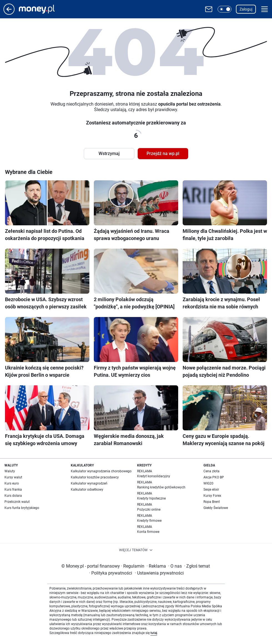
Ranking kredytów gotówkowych (161, 487)
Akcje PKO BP (214, 477)
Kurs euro (12, 483)
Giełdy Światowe (216, 508)
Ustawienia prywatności (159, 573)
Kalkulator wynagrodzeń (89, 483)
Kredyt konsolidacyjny (154, 476)
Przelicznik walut (17, 502)
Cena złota (211, 471)
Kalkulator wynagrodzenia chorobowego (101, 471)
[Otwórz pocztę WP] (209, 9)
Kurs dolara (13, 496)
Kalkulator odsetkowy (87, 490)
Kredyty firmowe (149, 521)
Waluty (10, 471)
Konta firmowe (148, 532)
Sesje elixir (211, 490)
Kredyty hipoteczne (151, 498)
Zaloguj (246, 9)
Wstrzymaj (109, 153)
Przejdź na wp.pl (163, 153)
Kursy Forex (212, 496)
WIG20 (208, 483)
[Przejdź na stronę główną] (9, 13)
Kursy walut (13, 477)
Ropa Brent (212, 502)
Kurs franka (13, 490)
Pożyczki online (149, 510)
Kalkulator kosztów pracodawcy (95, 477)
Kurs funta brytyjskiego (22, 508)
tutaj (154, 633)
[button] (225, 9)
